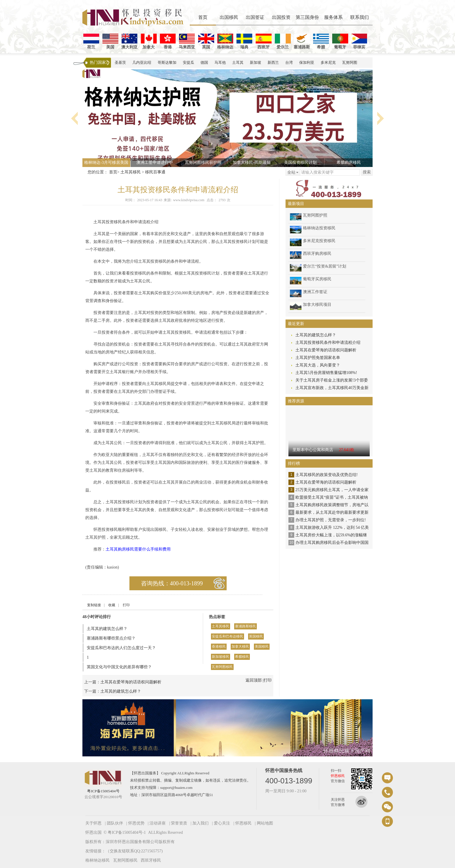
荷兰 (91, 41)
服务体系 (333, 17)
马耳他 (220, 62)
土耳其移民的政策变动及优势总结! (327, 475)
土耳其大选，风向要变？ (318, 365)
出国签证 (255, 17)
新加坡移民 (221, 657)
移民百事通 (155, 172)
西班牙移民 (151, 860)
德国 (204, 62)
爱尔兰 (283, 41)
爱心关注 (222, 823)
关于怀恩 (93, 823)
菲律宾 (359, 41)
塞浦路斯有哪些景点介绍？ (111, 638)
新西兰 (273, 62)
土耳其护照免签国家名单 (318, 358)
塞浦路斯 (302, 41)
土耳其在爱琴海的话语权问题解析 (131, 682)
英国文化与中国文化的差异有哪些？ (119, 667)
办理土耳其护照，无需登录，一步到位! (331, 520)
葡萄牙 (340, 41)
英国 (206, 41)
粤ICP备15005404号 (103, 791)
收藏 (112, 605)
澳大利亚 (129, 41)
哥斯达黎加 (167, 62)
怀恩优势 (136, 823)
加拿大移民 (240, 647)
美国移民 (262, 647)
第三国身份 (307, 17)
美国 (110, 41)
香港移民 (219, 647)
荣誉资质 (179, 823)
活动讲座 (158, 823)
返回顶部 (254, 680)
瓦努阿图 (350, 62)
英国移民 (256, 636)
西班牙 (264, 41)
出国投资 (281, 17)
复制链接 (94, 605)
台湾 (289, 62)
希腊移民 (242, 657)
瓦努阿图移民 (222, 667)
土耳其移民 (131, 172)
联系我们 (360, 17)
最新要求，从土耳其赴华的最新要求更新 (332, 512)
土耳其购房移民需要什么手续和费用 (138, 549)
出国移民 (229, 17)
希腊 (321, 41)
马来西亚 (187, 41)
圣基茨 (120, 62)
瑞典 (244, 41)
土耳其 (238, 62)
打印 (126, 605)
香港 (168, 41)
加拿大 (149, 41)
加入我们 (201, 823)
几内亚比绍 (142, 62)
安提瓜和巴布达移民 (228, 636)
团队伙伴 (115, 823)
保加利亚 (307, 62)
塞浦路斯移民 (245, 626)
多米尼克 (328, 62)
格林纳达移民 (98, 860)
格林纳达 (225, 41)
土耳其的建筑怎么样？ (107, 629)
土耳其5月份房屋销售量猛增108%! (326, 373)
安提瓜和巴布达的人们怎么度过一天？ (121, 648)
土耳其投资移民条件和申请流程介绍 (328, 343)
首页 (203, 17)
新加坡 (256, 62)
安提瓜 (188, 62)
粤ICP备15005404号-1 (127, 832)
